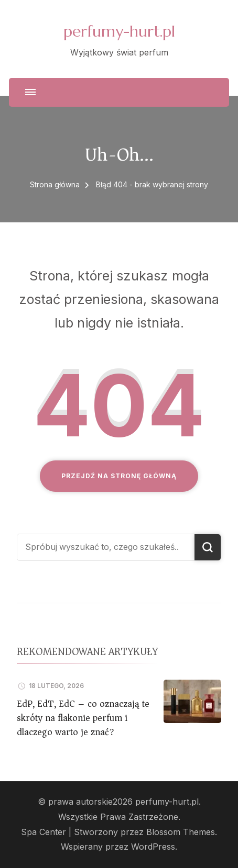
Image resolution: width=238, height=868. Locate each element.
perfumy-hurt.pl (119, 31)
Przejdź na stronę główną (119, 476)
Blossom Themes (181, 832)
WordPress (153, 847)
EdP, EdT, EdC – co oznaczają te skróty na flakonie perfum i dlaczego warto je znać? (83, 718)
